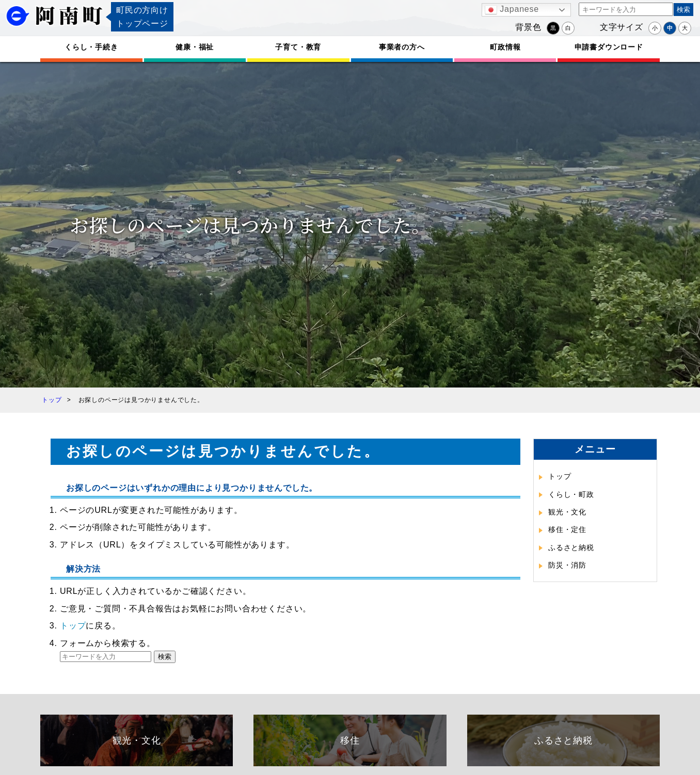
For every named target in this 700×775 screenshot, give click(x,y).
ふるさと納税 (571, 547)
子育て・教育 (298, 47)
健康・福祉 (195, 47)
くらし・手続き (91, 47)
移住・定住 (567, 529)
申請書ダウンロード (609, 47)
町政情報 (505, 47)
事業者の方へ (402, 47)
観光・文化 (567, 512)
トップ (73, 626)
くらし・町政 (571, 494)
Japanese (512, 10)
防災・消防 (567, 565)
